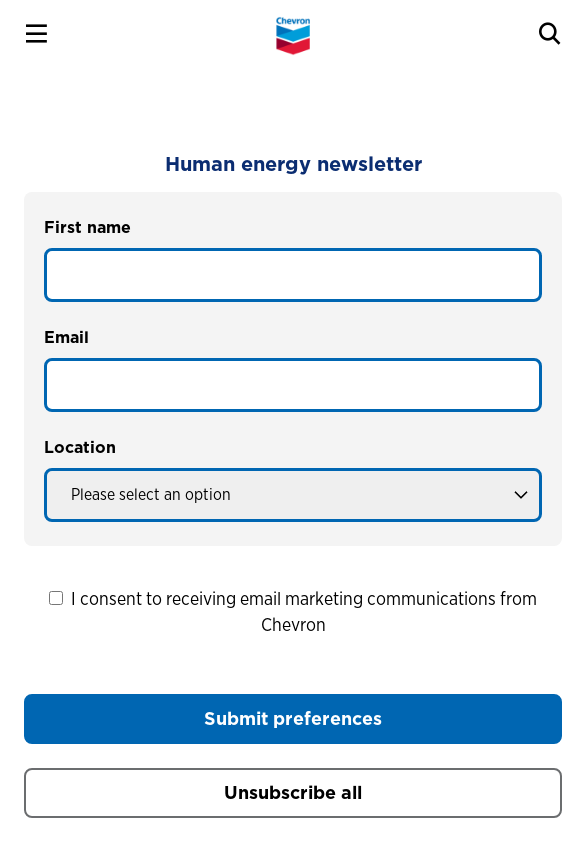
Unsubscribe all (293, 792)
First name (87, 227)
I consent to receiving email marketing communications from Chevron (293, 611)
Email (66, 337)
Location (80, 447)
